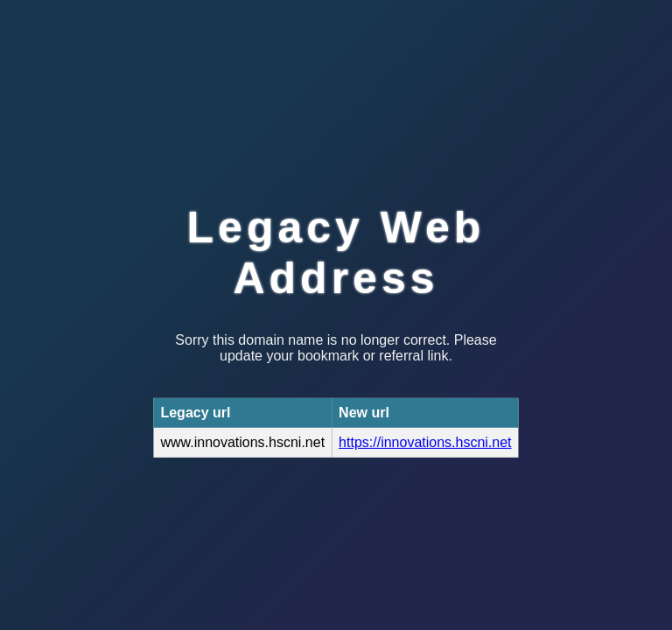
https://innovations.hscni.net (425, 442)
